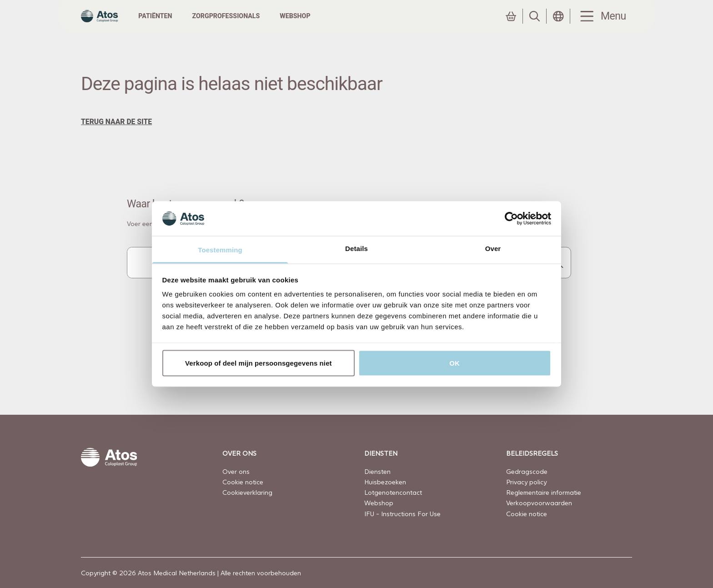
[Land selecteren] (558, 25)
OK (454, 363)
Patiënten (173, 25)
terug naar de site (116, 139)
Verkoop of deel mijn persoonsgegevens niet (259, 363)
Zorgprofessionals (244, 25)
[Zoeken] (535, 25)
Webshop (313, 25)
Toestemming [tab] (220, 250)
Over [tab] (493, 249)
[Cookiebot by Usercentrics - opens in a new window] (511, 218)
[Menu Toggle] (601, 25)
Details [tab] (356, 249)
